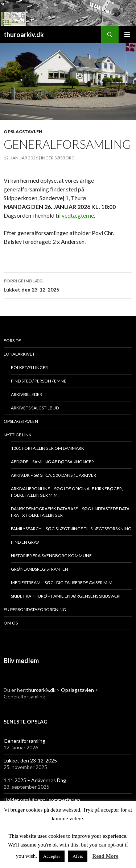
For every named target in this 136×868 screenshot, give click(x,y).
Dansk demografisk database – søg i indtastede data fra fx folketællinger (70, 512)
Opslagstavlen (23, 132)
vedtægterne (78, 215)
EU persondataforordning (35, 609)
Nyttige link (18, 435)
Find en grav (25, 542)
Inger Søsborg (58, 158)
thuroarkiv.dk (24, 35)
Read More (106, 856)
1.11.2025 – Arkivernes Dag (35, 780)
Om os (11, 623)
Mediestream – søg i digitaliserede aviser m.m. (62, 582)
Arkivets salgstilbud (35, 408)
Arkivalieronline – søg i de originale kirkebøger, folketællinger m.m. (67, 492)
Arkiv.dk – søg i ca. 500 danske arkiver (53, 475)
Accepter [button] (52, 856)
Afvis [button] (78, 856)
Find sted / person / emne (39, 381)
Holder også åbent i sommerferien (42, 800)
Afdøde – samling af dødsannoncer (52, 462)
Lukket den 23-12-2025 (68, 285)
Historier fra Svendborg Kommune (51, 556)
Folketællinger (29, 367)
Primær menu (127, 35)
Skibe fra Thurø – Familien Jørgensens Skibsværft (68, 596)
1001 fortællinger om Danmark (48, 448)
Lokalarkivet (19, 354)
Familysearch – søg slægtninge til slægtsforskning (71, 529)
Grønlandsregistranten (40, 569)
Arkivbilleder (26, 394)
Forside (12, 340)
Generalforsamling (24, 741)
